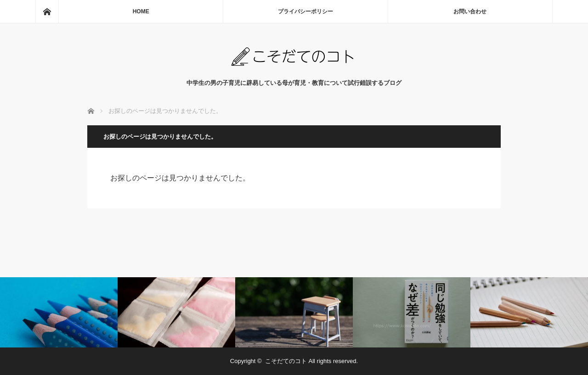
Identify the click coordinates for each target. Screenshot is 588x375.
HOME (141, 11)
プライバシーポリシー (305, 11)
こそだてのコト (286, 361)
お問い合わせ (470, 11)
